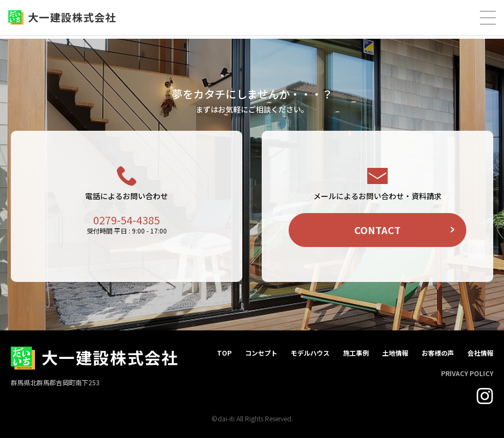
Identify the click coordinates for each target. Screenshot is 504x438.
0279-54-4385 (127, 220)
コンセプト (261, 353)
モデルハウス (310, 353)
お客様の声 (438, 353)
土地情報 (395, 353)
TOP (224, 353)
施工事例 (356, 353)
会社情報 (480, 353)
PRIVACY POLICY (467, 373)
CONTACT (377, 230)
